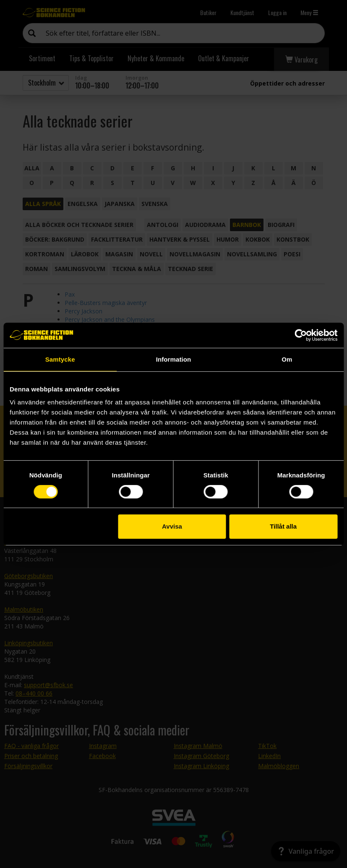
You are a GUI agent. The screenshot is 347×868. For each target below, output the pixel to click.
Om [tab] (287, 359)
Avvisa (172, 526)
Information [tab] (174, 359)
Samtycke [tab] (60, 359)
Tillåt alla (283, 526)
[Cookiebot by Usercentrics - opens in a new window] (301, 335)
